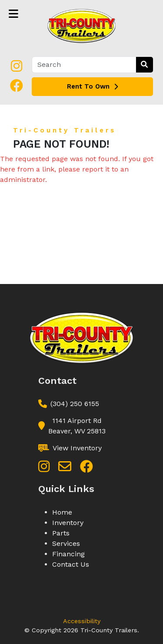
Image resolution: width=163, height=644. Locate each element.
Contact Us (71, 564)
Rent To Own (92, 86)
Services (66, 543)
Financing (68, 554)
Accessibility (82, 621)
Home (62, 512)
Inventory (68, 523)
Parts (61, 533)
